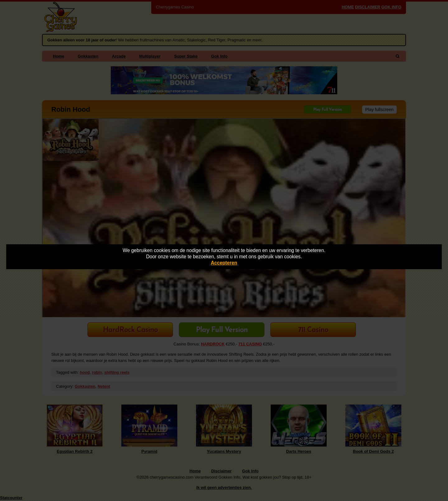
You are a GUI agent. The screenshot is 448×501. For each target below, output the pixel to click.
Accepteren (224, 263)
